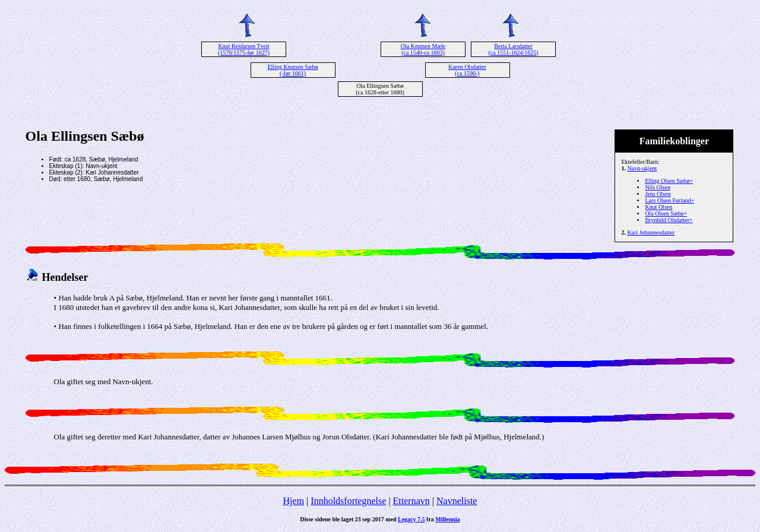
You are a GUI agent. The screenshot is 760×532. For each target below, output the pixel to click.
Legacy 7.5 (411, 519)
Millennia (447, 519)
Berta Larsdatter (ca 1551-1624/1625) (513, 49)
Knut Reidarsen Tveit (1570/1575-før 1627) (244, 49)
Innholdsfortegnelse (348, 501)
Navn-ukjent (642, 168)
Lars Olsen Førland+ (669, 200)
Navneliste (457, 501)
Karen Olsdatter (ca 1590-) (467, 70)
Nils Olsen (658, 187)
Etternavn (411, 501)
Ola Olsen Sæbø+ (666, 213)
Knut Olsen (658, 207)
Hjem (294, 501)
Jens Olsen (658, 194)
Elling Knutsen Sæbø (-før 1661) (292, 70)
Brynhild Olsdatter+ (669, 220)
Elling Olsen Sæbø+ (669, 181)
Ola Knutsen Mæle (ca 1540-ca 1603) (423, 49)
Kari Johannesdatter (651, 232)
